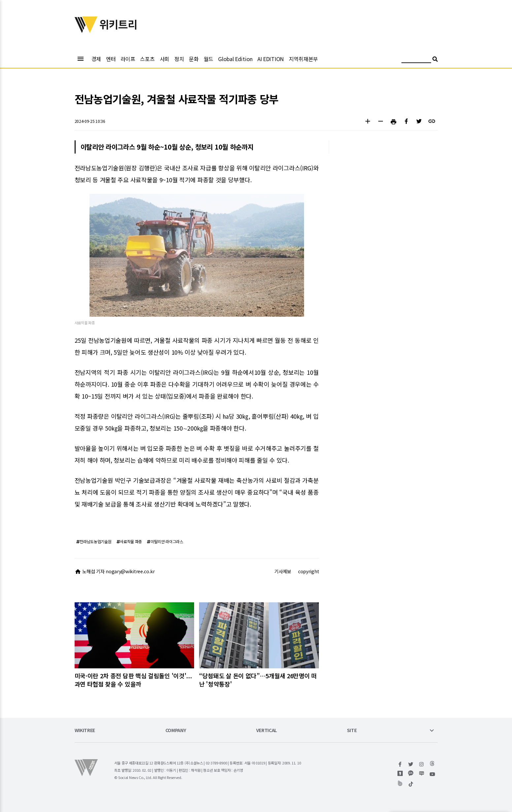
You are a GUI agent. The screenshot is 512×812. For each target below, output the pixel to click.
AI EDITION (271, 59)
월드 (208, 59)
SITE (352, 731)
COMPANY (176, 731)
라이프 (128, 59)
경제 (96, 59)
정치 (179, 59)
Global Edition (235, 59)
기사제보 (283, 571)
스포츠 (147, 59)
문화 (194, 59)
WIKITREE (85, 731)
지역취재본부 (303, 59)
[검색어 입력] (416, 60)
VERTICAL (267, 731)
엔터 (111, 59)
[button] (368, 122)
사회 (165, 59)
